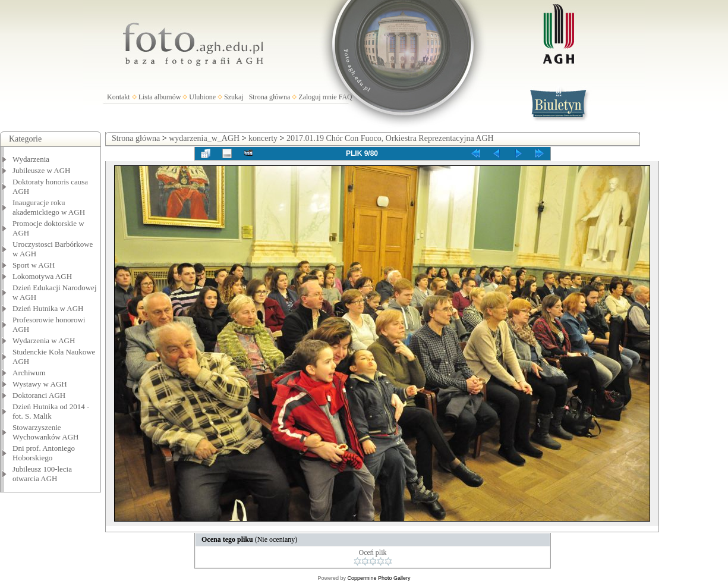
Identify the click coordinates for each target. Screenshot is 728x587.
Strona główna (270, 97)
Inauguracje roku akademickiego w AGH (49, 207)
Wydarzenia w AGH (44, 340)
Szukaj (234, 97)
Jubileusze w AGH (42, 170)
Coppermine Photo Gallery (379, 578)
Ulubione (202, 97)
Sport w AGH (34, 265)
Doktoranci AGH (39, 395)
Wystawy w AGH (40, 384)
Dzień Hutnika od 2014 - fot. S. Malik (51, 411)
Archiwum (29, 373)
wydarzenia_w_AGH (204, 138)
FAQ (346, 97)
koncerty (263, 138)
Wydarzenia (31, 159)
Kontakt (119, 97)
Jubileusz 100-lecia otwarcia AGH (42, 474)
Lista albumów (160, 97)
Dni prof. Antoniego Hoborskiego (44, 453)
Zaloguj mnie (317, 97)
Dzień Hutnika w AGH (48, 308)
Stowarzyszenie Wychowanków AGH (46, 432)
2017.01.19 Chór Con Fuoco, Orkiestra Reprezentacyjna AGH (390, 138)
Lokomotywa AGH (42, 276)
